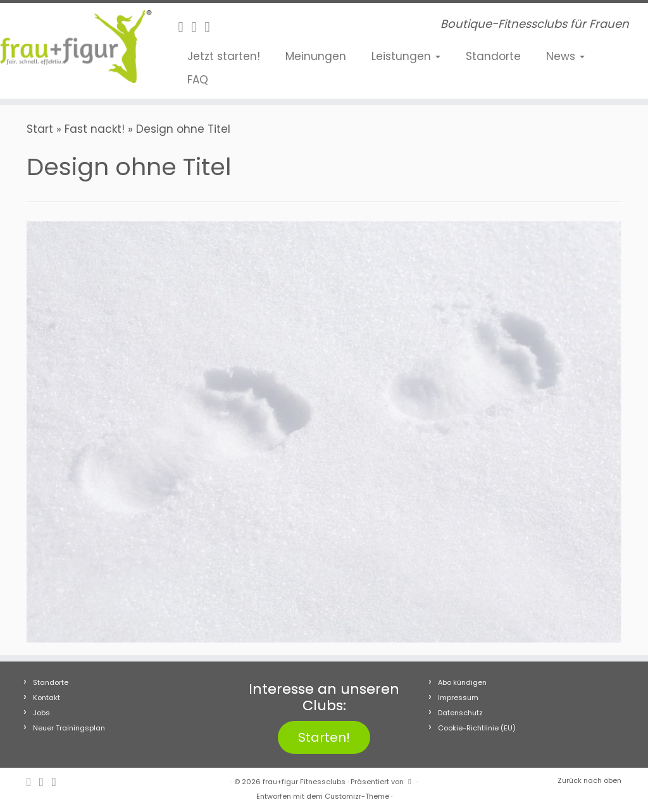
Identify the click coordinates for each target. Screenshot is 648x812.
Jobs (41, 713)
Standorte (493, 56)
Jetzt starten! (224, 56)
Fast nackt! (95, 129)
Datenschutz (460, 713)
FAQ (198, 80)
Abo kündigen (462, 682)
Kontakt (47, 698)
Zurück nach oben (589, 780)
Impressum (458, 698)
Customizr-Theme (357, 796)
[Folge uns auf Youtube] (212, 27)
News (565, 56)
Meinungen (316, 56)
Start (40, 129)
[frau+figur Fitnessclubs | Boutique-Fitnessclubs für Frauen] (76, 46)
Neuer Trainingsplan (69, 728)
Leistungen (406, 56)
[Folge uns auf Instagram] (198, 27)
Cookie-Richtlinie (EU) (477, 728)
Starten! (324, 737)
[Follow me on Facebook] (184, 27)
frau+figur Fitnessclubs (304, 782)
